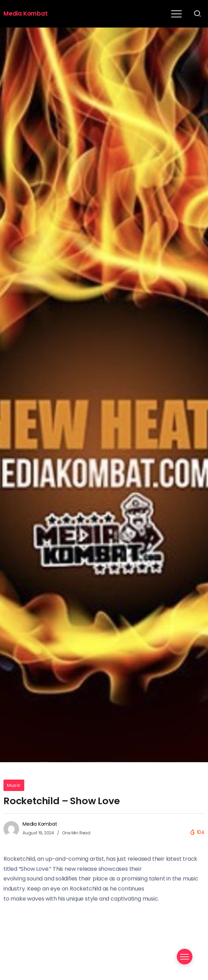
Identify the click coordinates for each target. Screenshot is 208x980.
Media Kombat (26, 14)
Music (14, 785)
